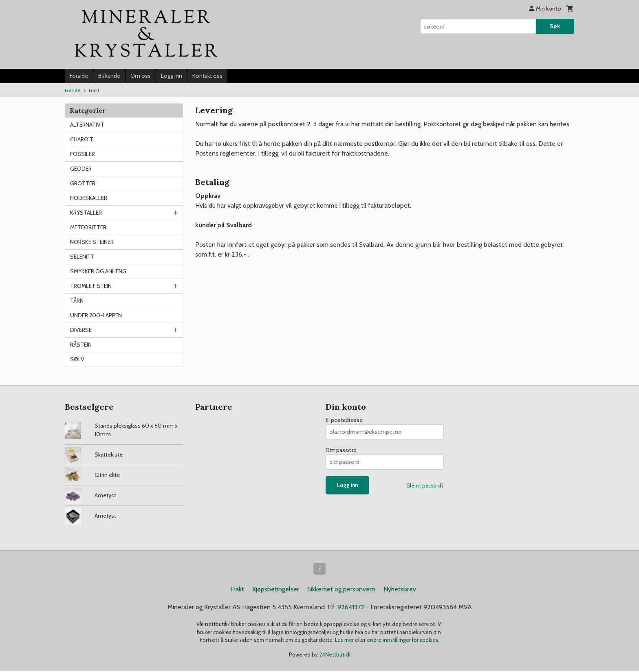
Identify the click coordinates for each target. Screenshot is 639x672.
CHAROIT (82, 139)
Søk (555, 26)
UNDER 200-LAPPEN (96, 315)
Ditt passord (341, 450)
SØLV (77, 359)
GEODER (81, 169)
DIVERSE (81, 330)
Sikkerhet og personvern (341, 590)
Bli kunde (109, 76)
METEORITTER (88, 227)
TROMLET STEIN (91, 286)
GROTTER (83, 183)
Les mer (345, 641)
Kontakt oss (207, 76)
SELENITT (82, 257)
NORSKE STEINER (92, 242)
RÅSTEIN (81, 345)
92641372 (351, 608)
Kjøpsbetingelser (276, 590)
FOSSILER (83, 154)
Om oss (141, 76)
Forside (79, 76)
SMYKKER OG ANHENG (98, 271)
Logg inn (172, 76)
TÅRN (77, 301)
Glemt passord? (425, 485)
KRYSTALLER (86, 213)
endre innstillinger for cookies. (403, 641)
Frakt (237, 590)
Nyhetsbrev (400, 590)
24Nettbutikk (335, 655)
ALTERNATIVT (87, 125)
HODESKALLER (89, 198)
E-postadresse (344, 420)
